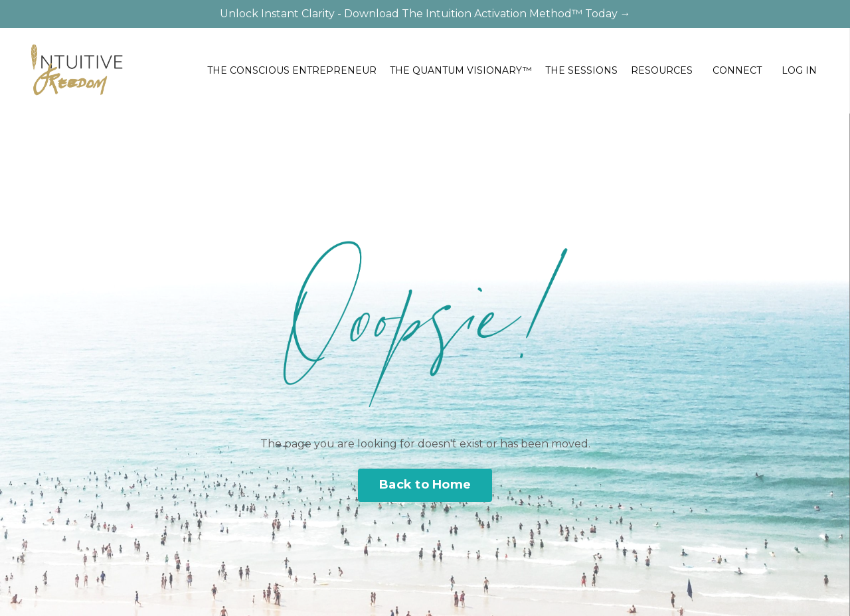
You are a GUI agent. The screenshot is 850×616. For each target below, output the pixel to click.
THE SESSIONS (581, 70)
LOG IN (799, 70)
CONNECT (737, 70)
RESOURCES (662, 70)
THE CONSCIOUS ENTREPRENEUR (292, 70)
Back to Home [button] (425, 485)
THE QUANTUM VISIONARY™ (461, 70)
